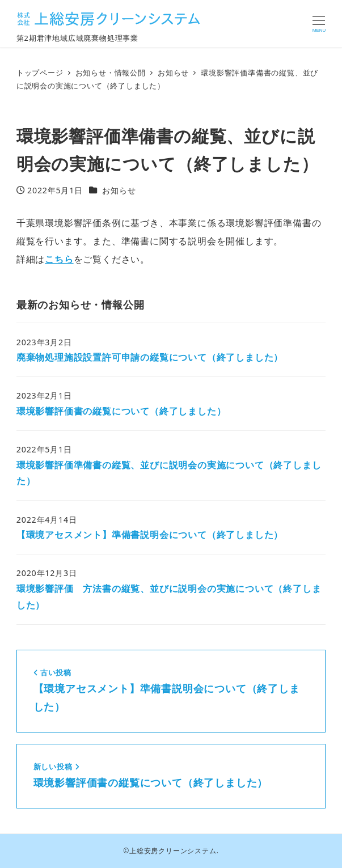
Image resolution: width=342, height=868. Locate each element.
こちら (59, 259)
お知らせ (119, 190)
